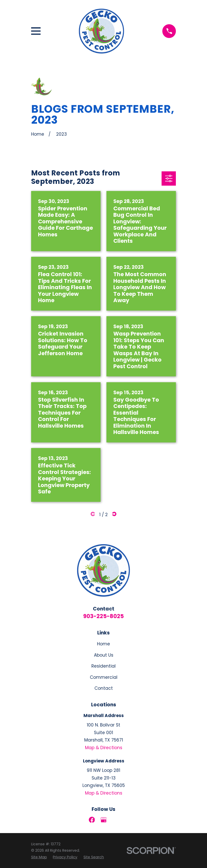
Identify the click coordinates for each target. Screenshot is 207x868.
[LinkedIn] (115, 820)
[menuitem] (39, 857)
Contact (104, 688)
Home (103, 644)
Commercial (104, 677)
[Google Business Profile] (104, 820)
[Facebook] (92, 820)
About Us (104, 655)
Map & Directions (104, 748)
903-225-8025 (103, 616)
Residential (103, 666)
